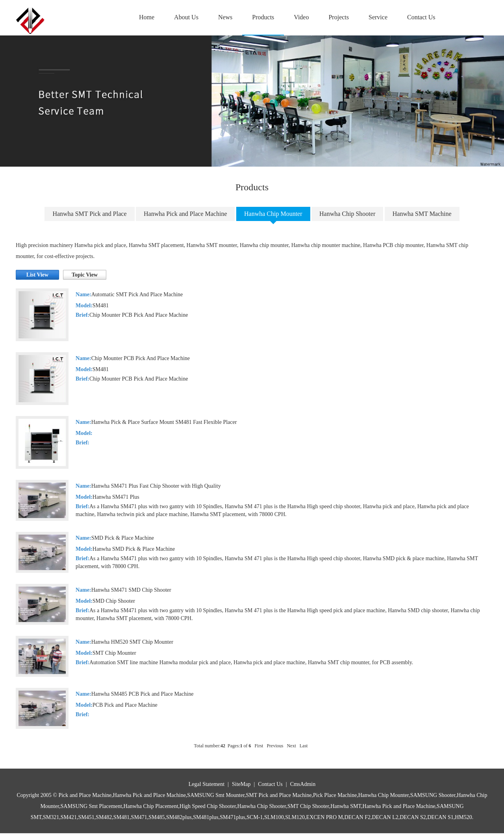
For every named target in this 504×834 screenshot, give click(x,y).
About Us (186, 17)
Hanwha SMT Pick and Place (89, 214)
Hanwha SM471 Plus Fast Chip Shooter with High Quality (156, 486)
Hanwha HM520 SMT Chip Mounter (132, 642)
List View (37, 275)
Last (304, 746)
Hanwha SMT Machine (422, 214)
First (259, 746)
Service (378, 17)
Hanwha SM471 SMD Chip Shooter (131, 590)
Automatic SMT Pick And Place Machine (137, 294)
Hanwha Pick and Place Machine (185, 214)
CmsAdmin (303, 784)
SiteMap (241, 784)
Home (147, 17)
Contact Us (421, 17)
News (225, 17)
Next (291, 746)
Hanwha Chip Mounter (273, 214)
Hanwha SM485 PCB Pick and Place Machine (143, 694)
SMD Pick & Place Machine (123, 538)
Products (263, 17)
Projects (339, 17)
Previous (275, 746)
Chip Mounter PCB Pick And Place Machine (141, 358)
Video (301, 17)
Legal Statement (207, 784)
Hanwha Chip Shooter (347, 214)
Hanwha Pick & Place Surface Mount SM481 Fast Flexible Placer (164, 422)
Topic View (85, 275)
